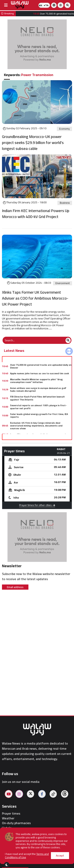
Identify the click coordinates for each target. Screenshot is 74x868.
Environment (63, 283)
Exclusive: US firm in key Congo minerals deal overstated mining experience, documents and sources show (36, 426)
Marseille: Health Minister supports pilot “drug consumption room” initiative (36, 381)
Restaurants (11, 833)
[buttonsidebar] (6, 5)
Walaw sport (11, 838)
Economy (64, 129)
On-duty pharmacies (16, 823)
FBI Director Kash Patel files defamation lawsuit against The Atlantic (37, 398)
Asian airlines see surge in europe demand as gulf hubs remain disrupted (38, 389)
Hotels (7, 828)
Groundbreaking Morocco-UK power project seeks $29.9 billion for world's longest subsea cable (33, 143)
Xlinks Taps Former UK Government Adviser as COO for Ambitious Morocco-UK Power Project (35, 298)
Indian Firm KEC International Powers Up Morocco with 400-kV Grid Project (36, 214)
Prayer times (11, 814)
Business (65, 203)
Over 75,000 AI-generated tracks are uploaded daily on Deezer (41, 366)
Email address (15, 587)
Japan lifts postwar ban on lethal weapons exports (39, 434)
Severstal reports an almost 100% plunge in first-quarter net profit (38, 407)
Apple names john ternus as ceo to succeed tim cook (39, 373)
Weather (8, 818)
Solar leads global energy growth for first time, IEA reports (39, 415)
